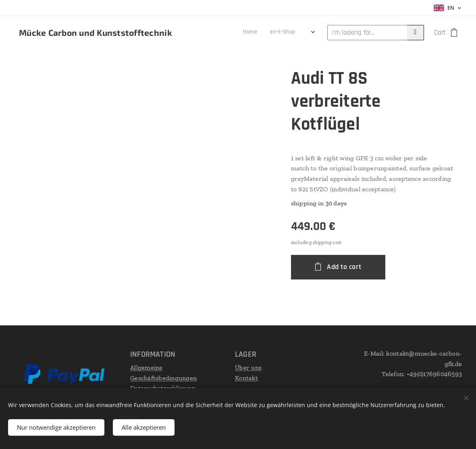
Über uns (248, 367)
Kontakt (246, 378)
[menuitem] (259, 33)
